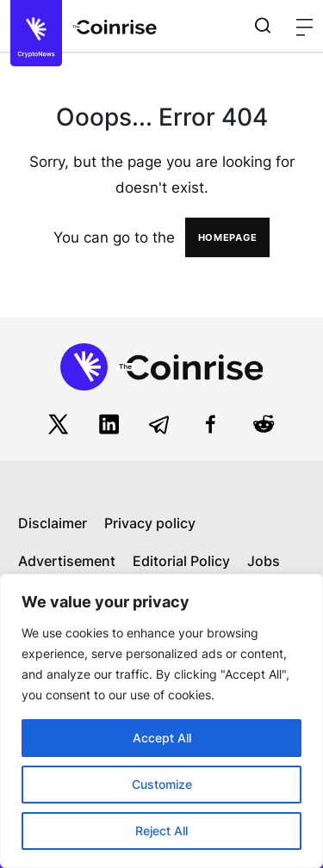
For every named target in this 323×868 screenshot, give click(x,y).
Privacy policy (150, 523)
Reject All (161, 831)
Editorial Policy (181, 561)
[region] (161, 721)
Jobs (264, 561)
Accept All (162, 738)
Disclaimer (53, 523)
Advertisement (67, 561)
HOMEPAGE (228, 237)
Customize (162, 784)
